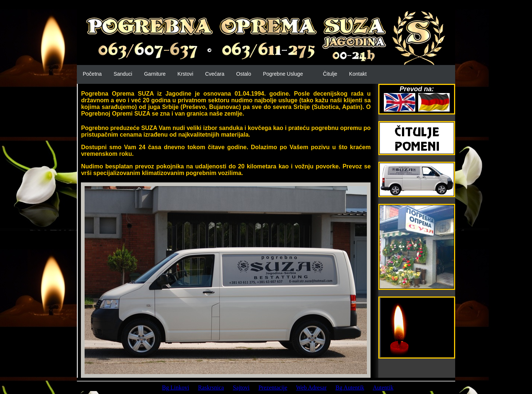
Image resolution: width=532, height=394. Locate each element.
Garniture (155, 74)
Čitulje (330, 74)
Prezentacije (273, 388)
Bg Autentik (350, 388)
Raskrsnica (211, 388)
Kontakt (358, 74)
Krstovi (185, 74)
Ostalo (243, 74)
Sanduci (123, 74)
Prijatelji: (142, 388)
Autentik (383, 388)
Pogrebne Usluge (283, 74)
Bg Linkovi (176, 388)
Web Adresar (311, 388)
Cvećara (215, 74)
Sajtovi (241, 388)
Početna (92, 74)
